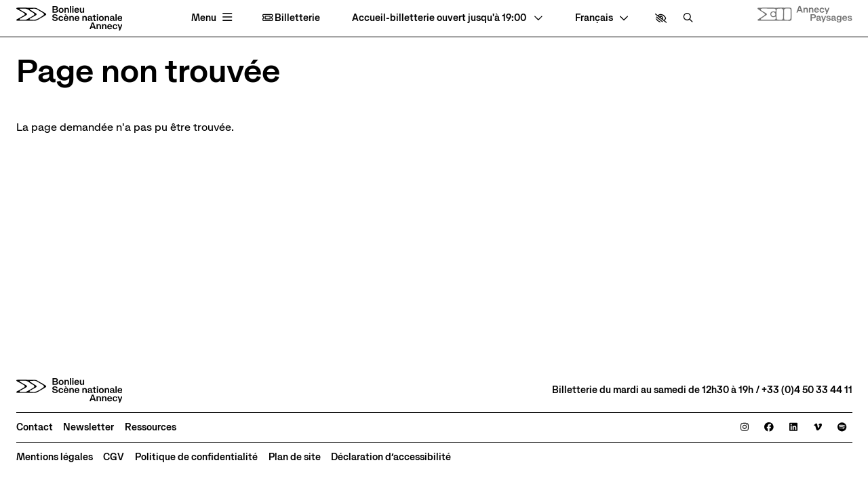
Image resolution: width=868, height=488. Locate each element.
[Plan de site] (295, 457)
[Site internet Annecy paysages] (805, 15)
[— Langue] (602, 18)
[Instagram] (745, 428)
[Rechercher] (688, 18)
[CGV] (114, 457)
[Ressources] (151, 428)
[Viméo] (818, 428)
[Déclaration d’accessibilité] (391, 457)
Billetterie (291, 18)
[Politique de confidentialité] (196, 457)
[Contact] (35, 428)
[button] (661, 18)
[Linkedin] (793, 428)
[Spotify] (842, 428)
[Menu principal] (214, 18)
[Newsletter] (88, 428)
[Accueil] (70, 18)
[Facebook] (769, 428)
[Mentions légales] (55, 457)
